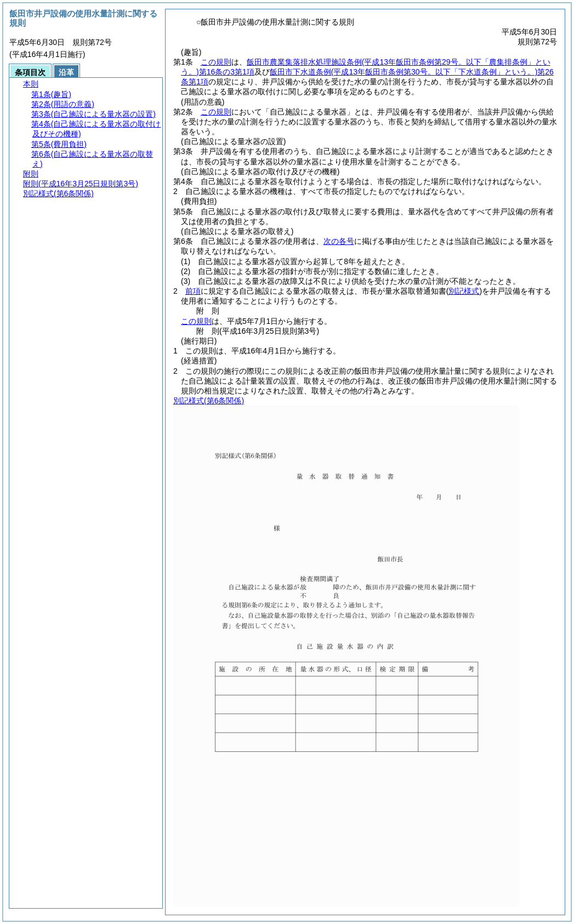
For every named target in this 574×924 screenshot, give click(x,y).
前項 (193, 291)
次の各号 (339, 241)
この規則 (216, 62)
